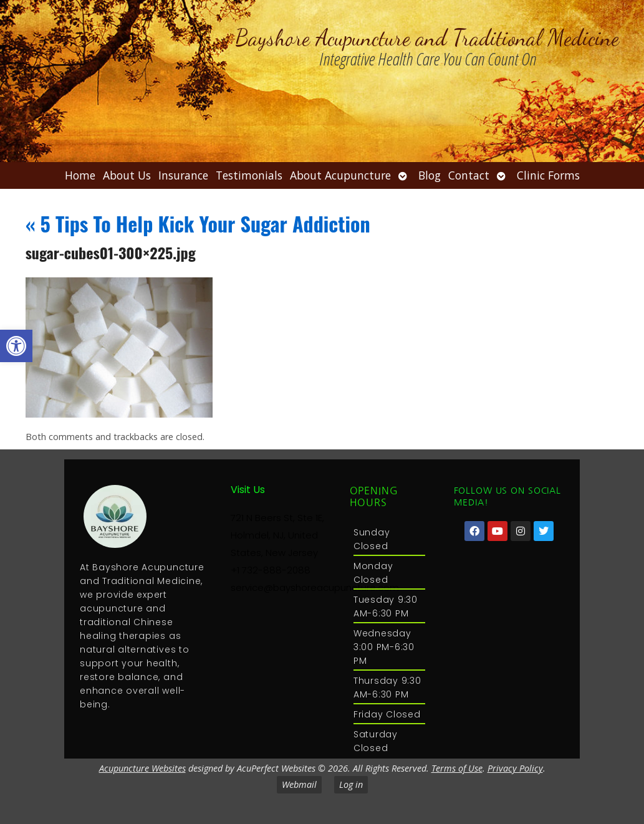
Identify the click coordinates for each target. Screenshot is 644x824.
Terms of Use (457, 768)
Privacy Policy (515, 768)
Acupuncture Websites (142, 768)
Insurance (183, 175)
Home (80, 175)
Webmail (299, 784)
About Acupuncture (340, 175)
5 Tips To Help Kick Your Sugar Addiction (198, 223)
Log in (351, 784)
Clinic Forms (548, 175)
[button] (16, 346)
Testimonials (249, 175)
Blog (430, 175)
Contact (469, 175)
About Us (127, 175)
